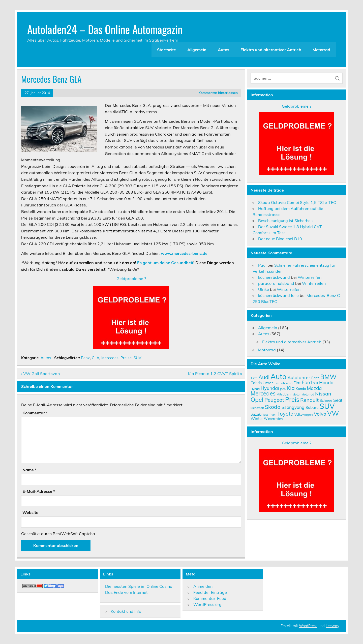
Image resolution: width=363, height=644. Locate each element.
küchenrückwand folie (278, 295)
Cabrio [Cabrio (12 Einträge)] (256, 383)
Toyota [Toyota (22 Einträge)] (285, 414)
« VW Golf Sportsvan (40, 374)
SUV (138, 358)
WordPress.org (207, 604)
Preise (126, 358)
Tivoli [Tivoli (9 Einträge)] (273, 415)
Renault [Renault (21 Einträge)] (309, 400)
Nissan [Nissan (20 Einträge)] (323, 394)
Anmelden (203, 586)
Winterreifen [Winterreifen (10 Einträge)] (273, 419)
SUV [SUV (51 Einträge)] (327, 406)
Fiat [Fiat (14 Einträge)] (297, 383)
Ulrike (264, 289)
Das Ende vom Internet (126, 592)
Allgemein (197, 50)
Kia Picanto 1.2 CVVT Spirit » (215, 374)
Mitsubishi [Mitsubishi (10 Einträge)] (284, 394)
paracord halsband (276, 283)
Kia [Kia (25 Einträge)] (291, 388)
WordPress (308, 626)
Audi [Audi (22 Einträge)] (264, 377)
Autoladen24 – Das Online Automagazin (105, 29)
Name (29, 470)
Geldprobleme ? (131, 279)
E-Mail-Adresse (39, 491)
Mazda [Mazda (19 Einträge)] (314, 388)
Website (30, 512)
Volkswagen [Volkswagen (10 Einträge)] (304, 414)
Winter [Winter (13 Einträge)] (257, 418)
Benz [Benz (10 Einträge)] (315, 378)
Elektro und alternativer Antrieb (271, 50)
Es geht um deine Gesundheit (165, 263)
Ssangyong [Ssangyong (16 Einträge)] (293, 407)
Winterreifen (310, 277)
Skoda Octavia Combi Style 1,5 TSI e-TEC (297, 202)
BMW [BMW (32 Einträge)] (328, 377)
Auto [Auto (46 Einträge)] (278, 376)
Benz (85, 358)
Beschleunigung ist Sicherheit (286, 221)
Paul (262, 265)
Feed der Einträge (210, 592)
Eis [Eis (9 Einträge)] (277, 383)
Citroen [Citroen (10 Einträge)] (268, 383)
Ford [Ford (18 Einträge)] (307, 382)
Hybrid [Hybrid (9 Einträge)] (255, 389)
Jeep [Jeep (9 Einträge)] (283, 389)
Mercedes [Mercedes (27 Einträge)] (263, 393)
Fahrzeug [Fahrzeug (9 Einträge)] (286, 383)
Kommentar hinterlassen (218, 93)
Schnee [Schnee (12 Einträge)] (326, 400)
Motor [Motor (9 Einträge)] (296, 394)
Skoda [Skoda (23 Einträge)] (273, 407)
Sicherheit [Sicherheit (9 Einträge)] (257, 408)
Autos (223, 50)
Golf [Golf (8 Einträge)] (315, 383)
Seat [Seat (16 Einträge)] (338, 400)
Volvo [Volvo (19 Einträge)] (320, 414)
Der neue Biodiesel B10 (280, 239)
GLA (96, 358)
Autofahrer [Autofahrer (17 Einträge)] (299, 377)
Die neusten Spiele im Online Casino (139, 586)
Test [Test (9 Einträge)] (265, 415)
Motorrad (321, 50)
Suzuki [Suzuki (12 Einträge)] (256, 414)
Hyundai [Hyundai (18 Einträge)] (270, 388)
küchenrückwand (274, 277)
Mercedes (110, 358)
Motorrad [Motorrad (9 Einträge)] (308, 394)
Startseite (167, 50)
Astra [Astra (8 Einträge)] (254, 378)
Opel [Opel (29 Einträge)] (257, 400)
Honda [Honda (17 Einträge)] (326, 382)
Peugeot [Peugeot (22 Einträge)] (274, 400)
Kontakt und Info (126, 611)
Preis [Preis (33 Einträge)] (292, 399)
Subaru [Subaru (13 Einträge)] (312, 407)
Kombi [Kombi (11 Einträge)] (301, 389)
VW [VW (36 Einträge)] (333, 413)
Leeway (332, 626)
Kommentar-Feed (210, 598)
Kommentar (35, 413)
